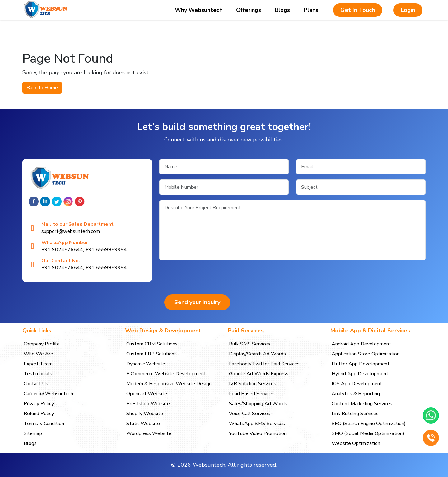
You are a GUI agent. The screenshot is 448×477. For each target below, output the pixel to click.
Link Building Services (355, 414)
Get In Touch (358, 10)
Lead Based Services (252, 394)
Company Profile (42, 344)
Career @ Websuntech (48, 394)
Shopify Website (145, 414)
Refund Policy (39, 414)
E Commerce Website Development (166, 374)
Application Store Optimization (366, 354)
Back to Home (42, 88)
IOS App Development (357, 384)
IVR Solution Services (253, 384)
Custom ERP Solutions (152, 354)
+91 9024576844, (63, 250)
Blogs (282, 10)
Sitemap (33, 433)
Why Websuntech (199, 10)
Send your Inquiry (197, 302)
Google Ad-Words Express (259, 374)
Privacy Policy (39, 404)
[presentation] (207, 277)
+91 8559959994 (106, 250)
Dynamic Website (146, 364)
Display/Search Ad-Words (257, 354)
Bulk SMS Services (250, 344)
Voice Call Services (250, 414)
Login (408, 10)
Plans (311, 10)
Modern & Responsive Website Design (169, 384)
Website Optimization (356, 443)
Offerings (249, 10)
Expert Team (38, 364)
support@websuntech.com (71, 232)
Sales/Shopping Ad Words (258, 404)
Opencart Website (147, 394)
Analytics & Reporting (356, 394)
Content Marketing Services (362, 404)
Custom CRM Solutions (152, 344)
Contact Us (36, 384)
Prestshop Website (148, 404)
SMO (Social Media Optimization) (368, 433)
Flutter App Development (361, 364)
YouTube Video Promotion (258, 433)
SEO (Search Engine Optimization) (369, 424)
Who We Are (38, 354)
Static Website (143, 424)
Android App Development (361, 344)
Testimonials (38, 374)
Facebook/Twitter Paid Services (264, 364)
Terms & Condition (44, 424)
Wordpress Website (149, 433)
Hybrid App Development (360, 374)
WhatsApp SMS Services (257, 424)
